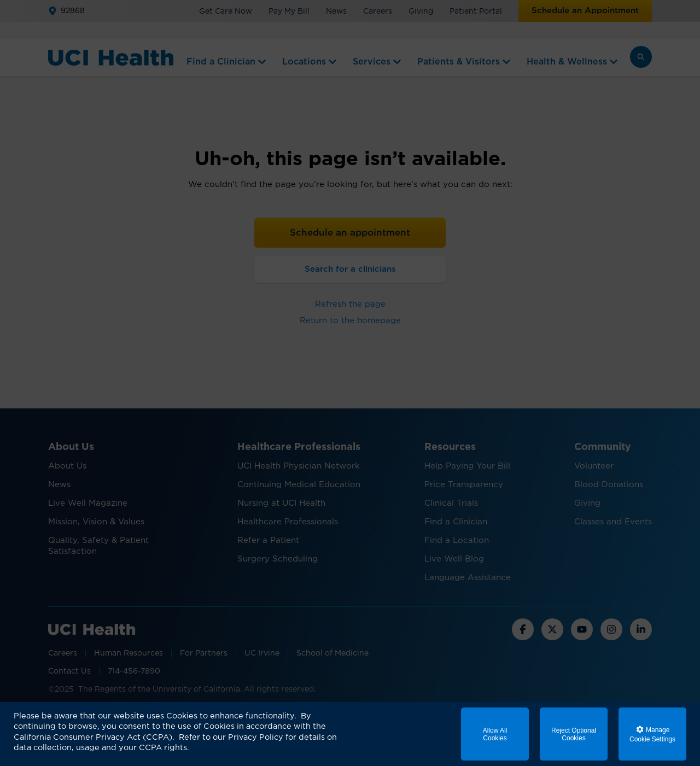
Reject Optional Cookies (574, 734)
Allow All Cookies (495, 734)
